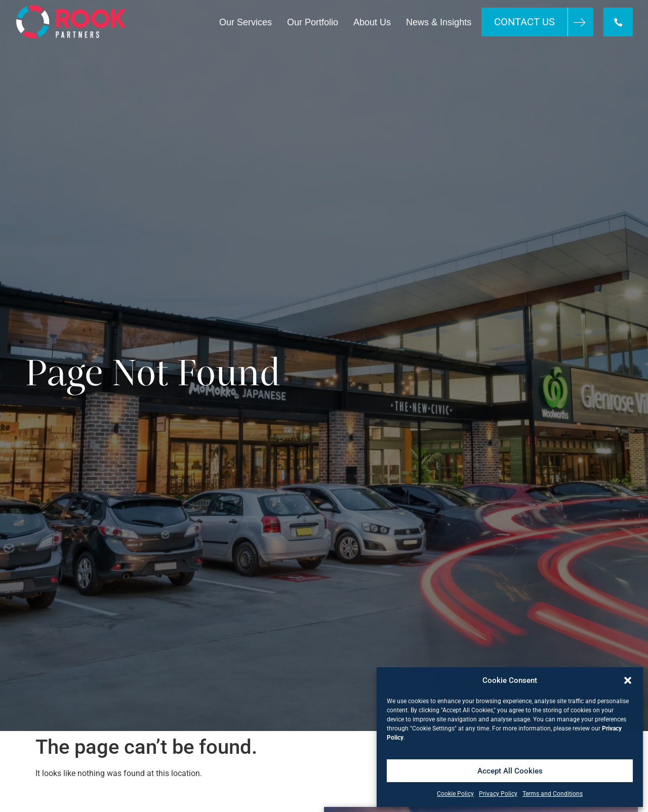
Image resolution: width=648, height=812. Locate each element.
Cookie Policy (455, 794)
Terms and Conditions (553, 794)
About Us (372, 22)
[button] (628, 680)
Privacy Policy (498, 794)
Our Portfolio (313, 22)
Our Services (246, 22)
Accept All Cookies (510, 771)
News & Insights (439, 22)
